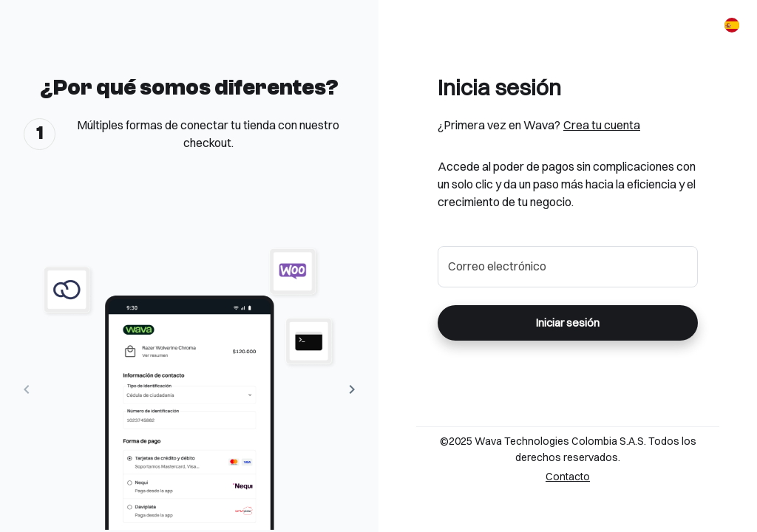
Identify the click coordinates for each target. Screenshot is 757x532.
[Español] (732, 25)
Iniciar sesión (568, 323)
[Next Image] (352, 389)
